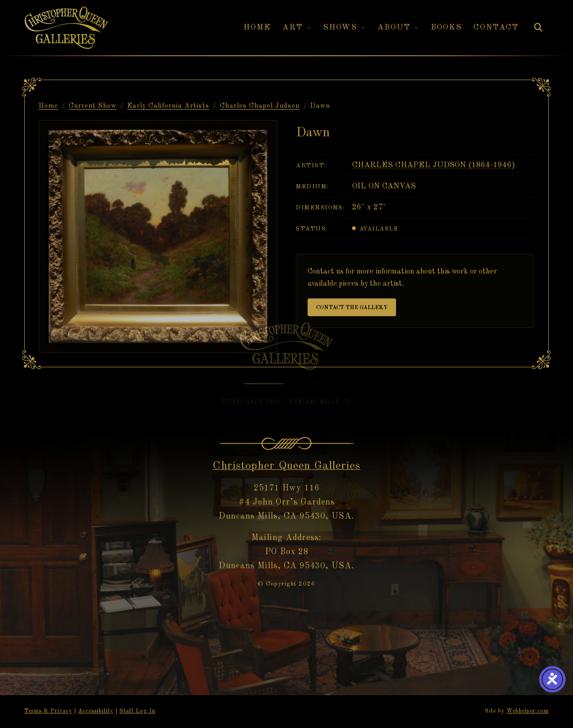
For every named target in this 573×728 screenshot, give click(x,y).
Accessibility (96, 711)
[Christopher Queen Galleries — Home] (66, 28)
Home (48, 106)
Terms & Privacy (48, 711)
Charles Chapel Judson (260, 106)
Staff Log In (137, 711)
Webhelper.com (528, 711)
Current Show (93, 106)
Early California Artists (168, 106)
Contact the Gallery (352, 308)
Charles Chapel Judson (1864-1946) (433, 165)
